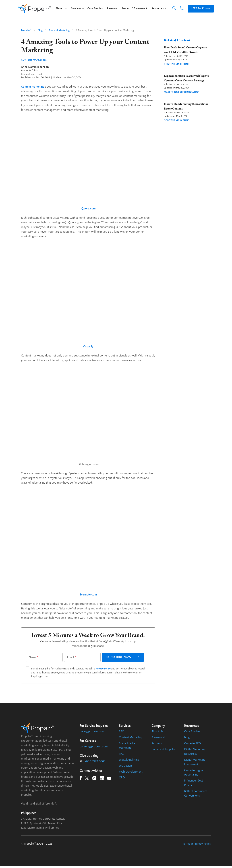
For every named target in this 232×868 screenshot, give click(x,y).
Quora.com (88, 209)
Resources (158, 8)
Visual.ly (88, 347)
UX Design (125, 766)
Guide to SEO (192, 743)
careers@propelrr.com (94, 747)
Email (72, 657)
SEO (122, 731)
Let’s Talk (201, 8)
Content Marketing (59, 30)
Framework (159, 737)
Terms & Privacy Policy (197, 844)
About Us (61, 8)
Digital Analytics (129, 760)
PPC (121, 754)
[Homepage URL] (34, 9)
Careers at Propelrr (163, 749)
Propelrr (26, 30)
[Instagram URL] (94, 779)
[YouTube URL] (109, 779)
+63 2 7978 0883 (95, 761)
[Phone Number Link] (182, 9)
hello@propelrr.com (92, 731)
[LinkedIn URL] (102, 779)
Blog (40, 30)
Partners (112, 8)
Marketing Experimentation (182, 92)
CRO (122, 778)
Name (34, 657)
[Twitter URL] (87, 779)
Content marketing (33, 87)
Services (76, 8)
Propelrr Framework (134, 8)
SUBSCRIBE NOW (123, 657)
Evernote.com (88, 595)
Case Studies (95, 8)
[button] (174, 8)
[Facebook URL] (81, 779)
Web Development (131, 772)
